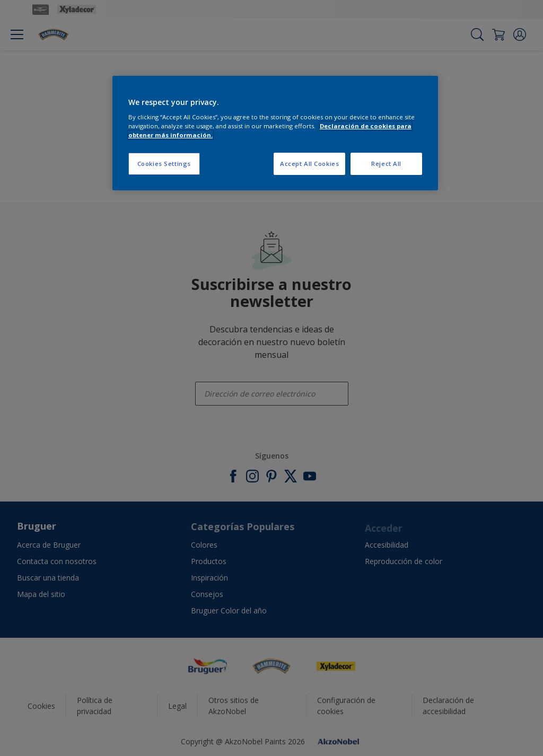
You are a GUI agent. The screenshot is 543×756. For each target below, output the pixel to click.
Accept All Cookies (309, 164)
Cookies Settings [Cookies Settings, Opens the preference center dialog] (164, 164)
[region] (275, 133)
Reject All (386, 164)
